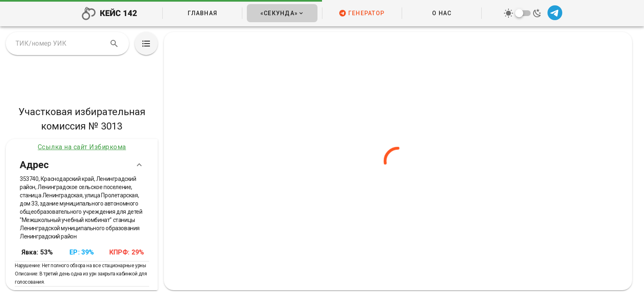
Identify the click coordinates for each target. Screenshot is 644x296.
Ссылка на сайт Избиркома (82, 147)
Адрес (82, 165)
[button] (282, 13)
